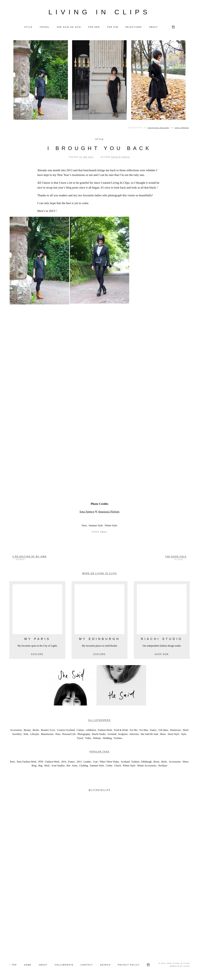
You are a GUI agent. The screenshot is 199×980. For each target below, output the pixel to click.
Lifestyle (35, 734)
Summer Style (96, 525)
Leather (87, 762)
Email (104, 532)
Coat (95, 762)
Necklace (163, 766)
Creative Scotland (66, 730)
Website (97, 738)
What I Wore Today (109, 762)
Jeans (75, 766)
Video (88, 738)
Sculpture (123, 734)
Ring (34, 766)
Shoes (163, 734)
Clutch (118, 766)
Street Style (173, 734)
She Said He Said (149, 734)
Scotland (112, 734)
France (153, 730)
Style (99, 139)
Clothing (84, 766)
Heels (164, 762)
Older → (176, 558)
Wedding (107, 738)
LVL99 (187, 966)
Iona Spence (182, 128)
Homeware (176, 730)
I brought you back (100, 148)
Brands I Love (48, 730)
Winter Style (111, 525)
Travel (80, 738)
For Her (134, 730)
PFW (41, 762)
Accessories (16, 730)
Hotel (186, 730)
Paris (84, 525)
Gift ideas (163, 730)
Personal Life (69, 734)
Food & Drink (121, 730)
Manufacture (47, 734)
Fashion (135, 762)
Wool (47, 766)
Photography (84, 734)
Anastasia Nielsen (158, 128)
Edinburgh (146, 762)
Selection (134, 734)
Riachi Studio (99, 734)
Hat (68, 766)
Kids (26, 734)
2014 (64, 762)
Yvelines (118, 738)
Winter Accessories (147, 766)
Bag (40, 766)
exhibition (91, 730)
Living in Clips (99, 12)
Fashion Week (105, 730)
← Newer (30, 558)
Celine (109, 766)
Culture (80, 730)
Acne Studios (58, 766)
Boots (156, 762)
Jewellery (17, 734)
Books (36, 730)
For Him (144, 730)
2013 (79, 762)
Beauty (27, 730)
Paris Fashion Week (27, 762)
